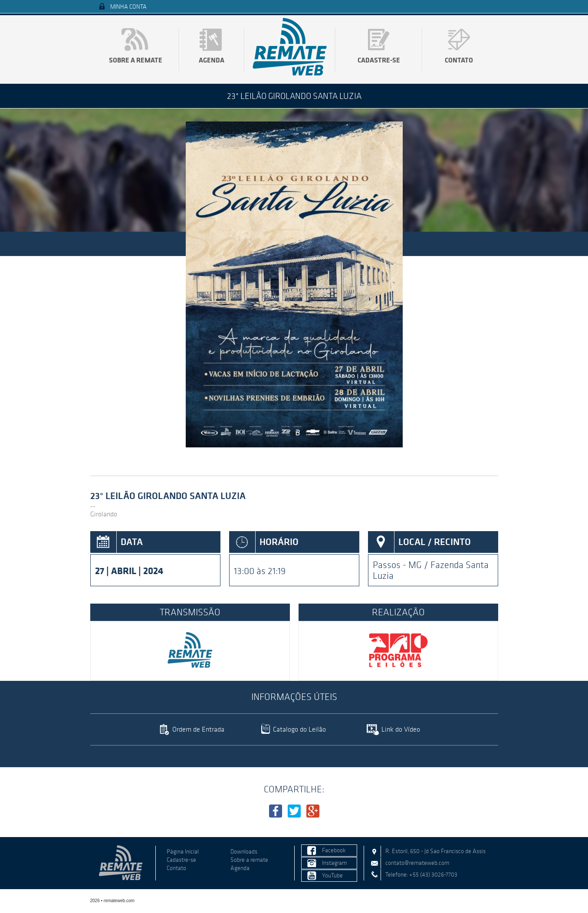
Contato (459, 60)
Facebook (334, 850)
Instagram (334, 863)
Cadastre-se (379, 60)
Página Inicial (183, 852)
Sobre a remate (136, 60)
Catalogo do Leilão (299, 729)
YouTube (332, 875)
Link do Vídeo (401, 729)
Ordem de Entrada (198, 729)
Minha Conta (128, 7)
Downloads (244, 852)
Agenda (212, 60)
